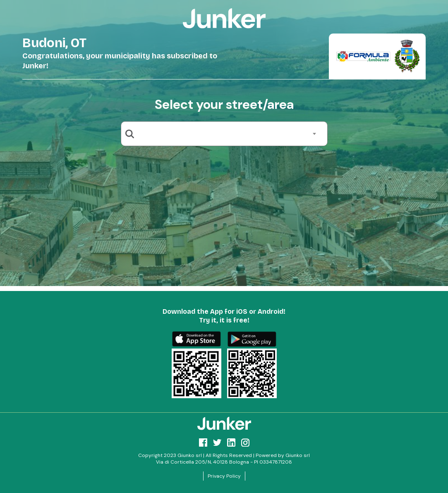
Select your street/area (224, 105)
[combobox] (227, 134)
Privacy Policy (224, 476)
